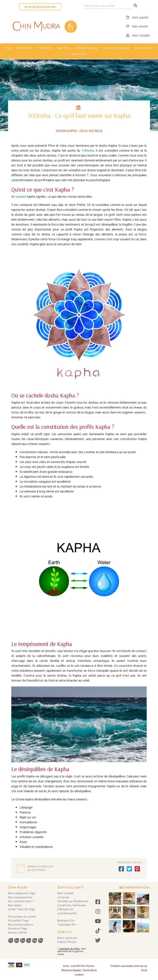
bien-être (64, 48)
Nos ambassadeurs (21, 924)
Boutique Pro (66, 920)
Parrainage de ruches (22, 916)
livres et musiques (116, 48)
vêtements (45, 48)
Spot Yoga (79, 54)
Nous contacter (67, 938)
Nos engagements (20, 897)
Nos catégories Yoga (22, 893)
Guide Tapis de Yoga (22, 909)
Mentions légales (71, 970)
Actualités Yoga (18, 920)
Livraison (63, 897)
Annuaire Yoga (18, 928)
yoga (8, 48)
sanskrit (21, 196)
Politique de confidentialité (67, 911)
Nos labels (15, 905)
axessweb (127, 966)
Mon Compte (66, 893)
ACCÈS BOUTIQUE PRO (40, 7)
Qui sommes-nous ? (21, 901)
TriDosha (88, 150)
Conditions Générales (72, 905)
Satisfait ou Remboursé (73, 901)
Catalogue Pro (67, 924)
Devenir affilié (17, 932)
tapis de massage (87, 48)
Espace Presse (67, 942)
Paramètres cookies (86, 972)
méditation (25, 48)
